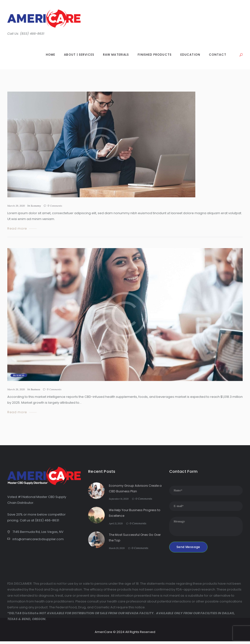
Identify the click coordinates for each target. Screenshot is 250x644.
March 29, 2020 (17, 206)
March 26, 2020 (17, 389)
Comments (59, 206)
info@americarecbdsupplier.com (39, 539)
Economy (38, 206)
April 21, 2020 (118, 523)
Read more (17, 229)
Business (19, 375)
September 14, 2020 (121, 499)
